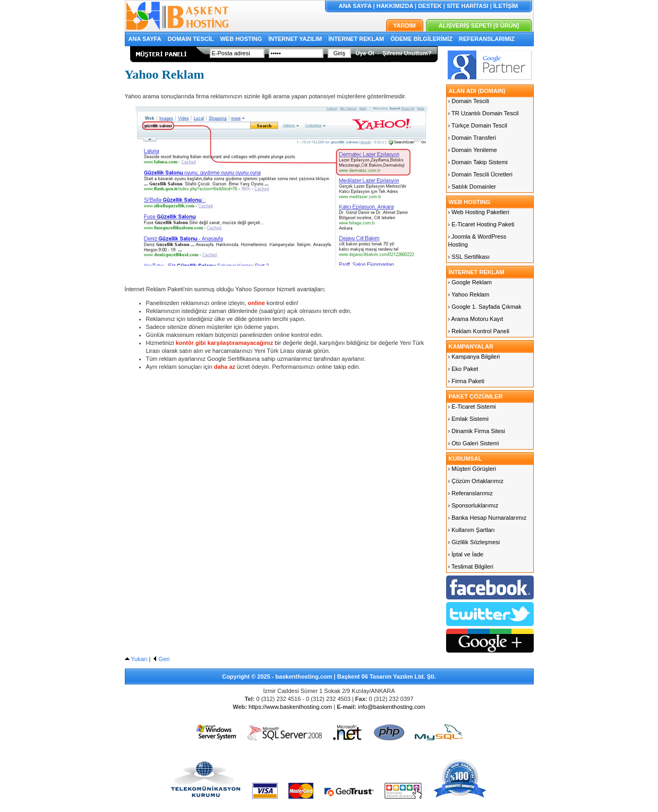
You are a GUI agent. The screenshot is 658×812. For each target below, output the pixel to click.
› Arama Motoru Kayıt (476, 319)
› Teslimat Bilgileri (471, 566)
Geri (161, 659)
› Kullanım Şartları (472, 530)
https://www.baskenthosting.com (290, 707)
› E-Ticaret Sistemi (472, 407)
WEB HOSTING (241, 39)
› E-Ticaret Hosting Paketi (481, 224)
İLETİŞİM (506, 6)
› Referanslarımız (471, 493)
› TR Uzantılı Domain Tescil (484, 113)
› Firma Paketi (466, 381)
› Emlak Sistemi (468, 419)
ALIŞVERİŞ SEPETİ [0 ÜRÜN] (479, 26)
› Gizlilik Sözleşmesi (474, 542)
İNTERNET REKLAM (356, 39)
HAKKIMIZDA (395, 6)
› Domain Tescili (469, 101)
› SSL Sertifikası (469, 257)
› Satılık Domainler (472, 187)
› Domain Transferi (472, 138)
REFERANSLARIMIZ (487, 39)
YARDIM (404, 26)
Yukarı (136, 659)
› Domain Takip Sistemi (478, 162)
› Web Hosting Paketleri (479, 212)
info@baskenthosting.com (392, 707)
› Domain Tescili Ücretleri (480, 174)
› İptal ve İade (466, 554)
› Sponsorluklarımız (473, 505)
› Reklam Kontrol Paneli (479, 331)
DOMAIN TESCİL (191, 39)
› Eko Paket (463, 369)
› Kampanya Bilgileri (474, 357)
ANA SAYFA (355, 6)
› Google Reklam (470, 282)
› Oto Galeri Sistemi (474, 443)
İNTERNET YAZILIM (295, 39)
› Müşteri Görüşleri (472, 469)
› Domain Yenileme (473, 150)
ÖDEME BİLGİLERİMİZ (421, 39)
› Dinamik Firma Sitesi (477, 431)
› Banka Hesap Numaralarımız (488, 518)
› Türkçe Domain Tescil (478, 125)
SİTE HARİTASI (468, 6)
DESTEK (430, 6)
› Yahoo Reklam (469, 294)
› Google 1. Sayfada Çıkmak (485, 307)
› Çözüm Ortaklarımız (476, 481)
